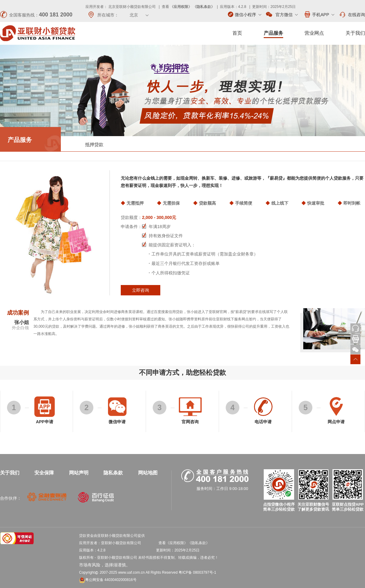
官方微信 (282, 15)
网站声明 (79, 473)
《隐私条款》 (204, 7)
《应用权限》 (181, 7)
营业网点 (314, 33)
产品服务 (273, 33)
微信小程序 (245, 14)
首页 (237, 33)
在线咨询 (352, 15)
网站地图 (148, 473)
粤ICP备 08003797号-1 (197, 572)
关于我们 (355, 33)
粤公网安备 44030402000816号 (108, 580)
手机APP (319, 14)
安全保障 (44, 473)
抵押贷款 (94, 144)
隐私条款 (113, 473)
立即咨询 (141, 290)
